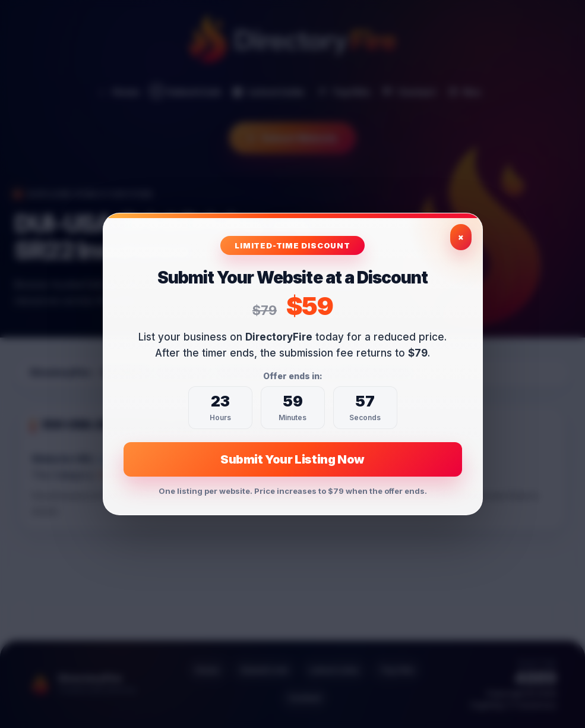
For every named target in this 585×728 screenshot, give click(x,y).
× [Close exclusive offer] (461, 237)
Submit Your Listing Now (292, 459)
